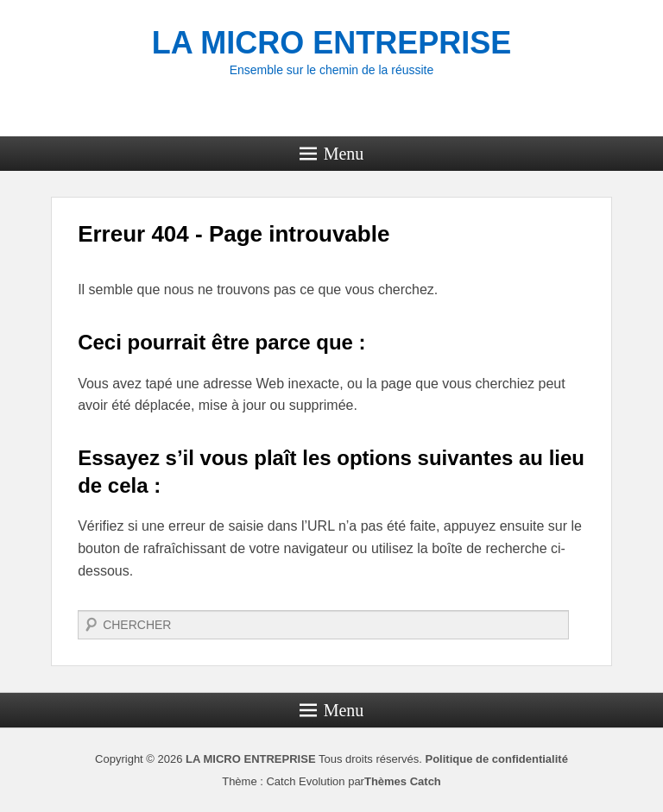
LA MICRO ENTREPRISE (332, 43)
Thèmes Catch (403, 781)
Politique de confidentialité (496, 759)
